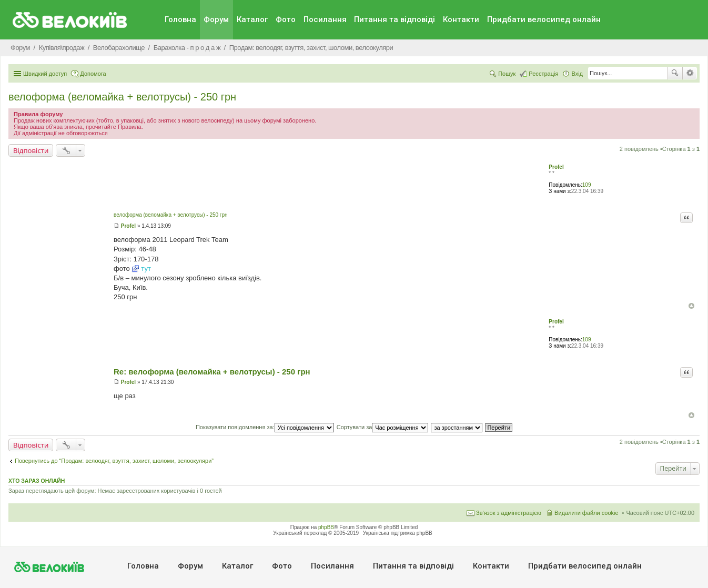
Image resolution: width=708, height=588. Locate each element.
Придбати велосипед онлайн (544, 19)
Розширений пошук (690, 73)
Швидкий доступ (45, 74)
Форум (216, 19)
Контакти (461, 19)
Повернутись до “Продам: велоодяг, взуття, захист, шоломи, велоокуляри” (114, 461)
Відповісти (31, 150)
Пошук (675, 73)
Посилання (325, 19)
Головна (180, 19)
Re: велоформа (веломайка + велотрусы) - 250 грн (212, 372)
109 (587, 185)
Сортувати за (383, 427)
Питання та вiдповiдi (395, 19)
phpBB (326, 527)
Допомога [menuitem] (93, 74)
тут (146, 268)
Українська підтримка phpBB (398, 533)
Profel (556, 167)
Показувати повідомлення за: (265, 427)
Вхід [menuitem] (577, 74)
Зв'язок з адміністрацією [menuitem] (509, 513)
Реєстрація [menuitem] (543, 74)
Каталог (252, 19)
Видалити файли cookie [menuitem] (586, 513)
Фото (286, 19)
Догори (691, 306)
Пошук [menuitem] (507, 74)
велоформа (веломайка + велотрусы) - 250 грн (122, 97)
